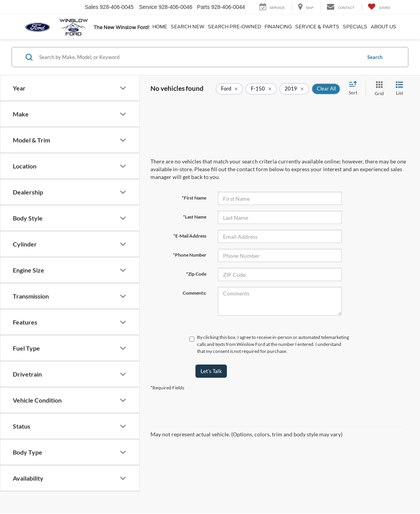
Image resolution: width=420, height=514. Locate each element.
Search (375, 57)
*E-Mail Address (190, 236)
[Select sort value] (355, 89)
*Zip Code (196, 274)
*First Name (194, 198)
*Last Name (195, 217)
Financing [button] (278, 27)
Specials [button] (355, 27)
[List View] (399, 89)
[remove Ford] (229, 89)
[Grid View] (378, 89)
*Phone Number (190, 255)
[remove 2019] (294, 89)
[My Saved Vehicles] (379, 7)
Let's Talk (211, 371)
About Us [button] (384, 27)
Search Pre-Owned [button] (234, 27)
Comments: (194, 293)
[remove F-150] (261, 89)
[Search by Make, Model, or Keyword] (199, 57)
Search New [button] (188, 27)
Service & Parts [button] (317, 27)
